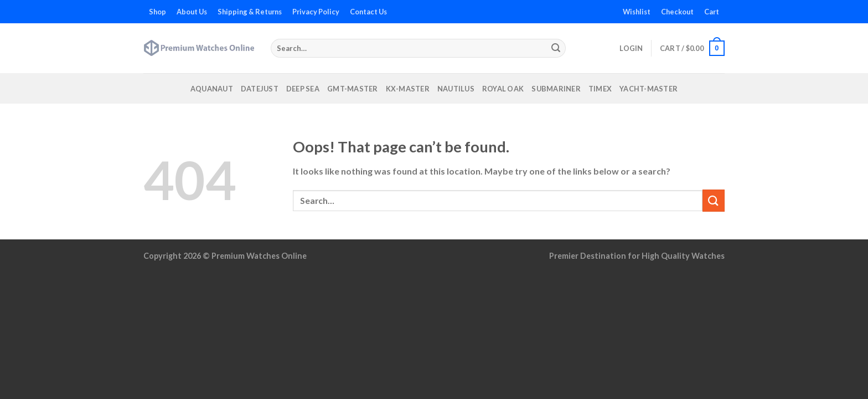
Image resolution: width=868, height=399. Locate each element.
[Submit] (556, 48)
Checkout (677, 12)
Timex (600, 89)
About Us (192, 12)
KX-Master (408, 89)
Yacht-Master (649, 89)
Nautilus (456, 89)
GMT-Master (353, 89)
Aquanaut (212, 89)
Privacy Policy (316, 12)
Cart (712, 12)
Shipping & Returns (250, 12)
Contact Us (368, 12)
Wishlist (637, 12)
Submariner (556, 89)
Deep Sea (303, 89)
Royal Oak (503, 89)
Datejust (260, 89)
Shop (157, 12)
